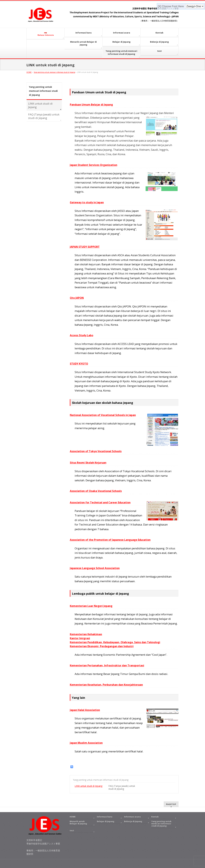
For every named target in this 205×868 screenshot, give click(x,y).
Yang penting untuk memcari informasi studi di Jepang (101, 780)
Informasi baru (105, 817)
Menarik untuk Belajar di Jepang (78, 822)
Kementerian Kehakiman (86, 634)
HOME (73, 817)
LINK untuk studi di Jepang (89, 786)
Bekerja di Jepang (133, 821)
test (72, 830)
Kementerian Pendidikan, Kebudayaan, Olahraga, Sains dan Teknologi (115, 642)
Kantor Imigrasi (80, 638)
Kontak (155, 817)
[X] (160, 6)
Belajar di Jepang (106, 821)
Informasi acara (132, 817)
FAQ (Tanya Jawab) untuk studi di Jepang (122, 787)
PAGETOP (171, 804)
